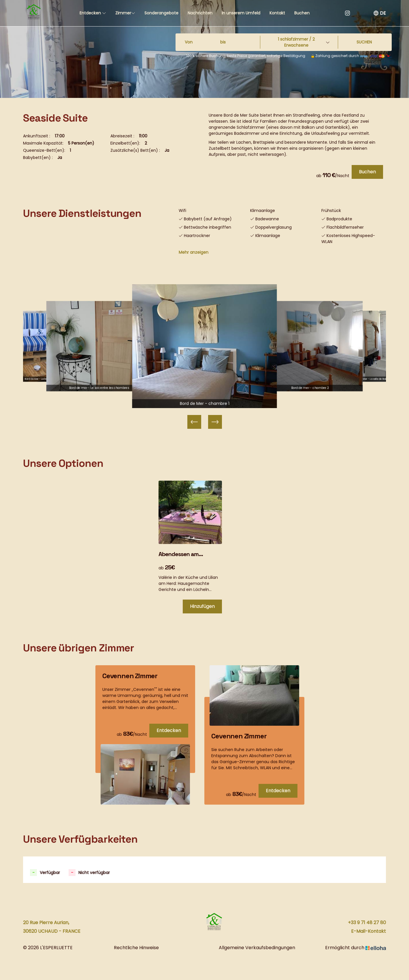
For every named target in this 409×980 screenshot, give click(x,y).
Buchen (302, 13)
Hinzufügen (202, 606)
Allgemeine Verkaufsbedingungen (257, 948)
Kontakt (277, 13)
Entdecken (93, 13)
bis (223, 42)
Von (189, 42)
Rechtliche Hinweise (136, 948)
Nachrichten (200, 13)
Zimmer (125, 13)
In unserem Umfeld (241, 13)
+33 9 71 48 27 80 (367, 923)
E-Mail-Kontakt (369, 931)
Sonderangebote (161, 13)
